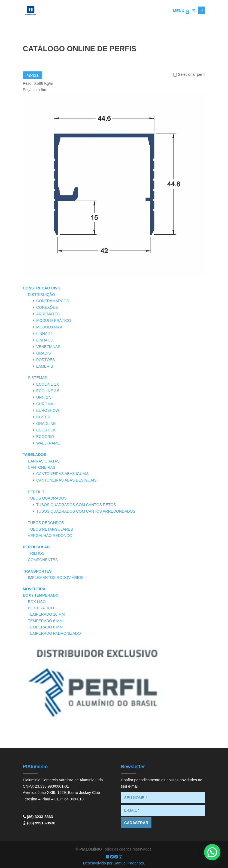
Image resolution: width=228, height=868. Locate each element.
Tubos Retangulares (50, 529)
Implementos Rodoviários (56, 577)
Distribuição (41, 295)
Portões (45, 360)
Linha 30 (44, 340)
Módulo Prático (54, 320)
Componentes (43, 560)
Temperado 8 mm (45, 627)
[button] (212, 852)
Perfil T (36, 492)
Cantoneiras (42, 467)
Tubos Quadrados (47, 498)
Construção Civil (42, 288)
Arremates (48, 314)
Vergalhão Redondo (50, 536)
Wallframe (48, 443)
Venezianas (48, 347)
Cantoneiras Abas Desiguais (66, 480)
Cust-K (43, 417)
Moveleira (34, 589)
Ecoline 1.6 (48, 384)
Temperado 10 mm (46, 614)
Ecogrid (45, 437)
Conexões (47, 307)
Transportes (37, 571)
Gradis (44, 353)
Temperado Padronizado (54, 633)
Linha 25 (44, 334)
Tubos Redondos (46, 523)
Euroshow (48, 410)
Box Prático (41, 608)
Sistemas (37, 378)
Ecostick (46, 430)
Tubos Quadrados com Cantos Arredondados (86, 511)
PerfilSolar (36, 547)
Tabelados (35, 455)
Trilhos (36, 553)
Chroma (45, 404)
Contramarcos (53, 301)
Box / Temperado (41, 595)
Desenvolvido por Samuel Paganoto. (114, 863)
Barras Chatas (44, 461)
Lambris (45, 366)
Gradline (46, 424)
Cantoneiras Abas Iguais (63, 474)
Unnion (44, 397)
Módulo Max (49, 327)
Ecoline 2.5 (48, 391)
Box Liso (37, 602)
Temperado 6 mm (45, 621)
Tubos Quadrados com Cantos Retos (76, 505)
